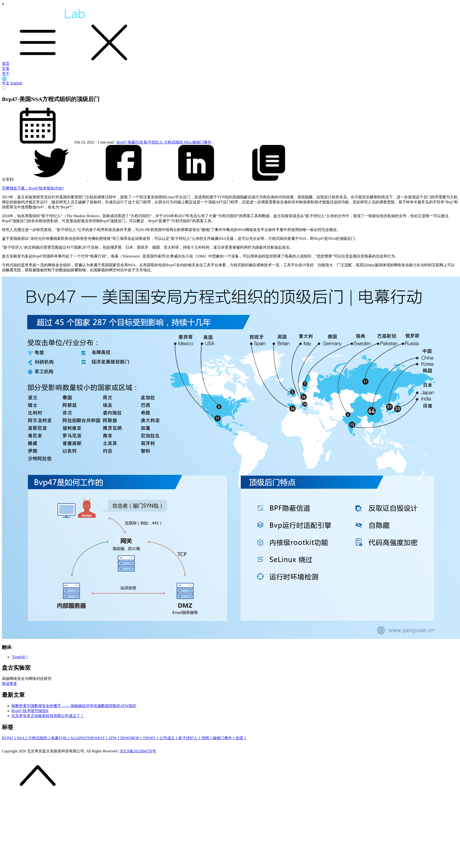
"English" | (20, 657)
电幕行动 (136, 142)
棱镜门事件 (202, 142)
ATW (114, 738)
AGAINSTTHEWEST (89, 738)
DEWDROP (131, 738)
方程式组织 (174, 142)
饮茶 (241, 738)
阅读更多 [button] (10, 684)
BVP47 (9, 738)
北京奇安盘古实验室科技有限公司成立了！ (48, 716)
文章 (6, 69)
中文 (6, 83)
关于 (6, 74)
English (16, 83)
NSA (188, 142)
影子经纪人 (154, 142)
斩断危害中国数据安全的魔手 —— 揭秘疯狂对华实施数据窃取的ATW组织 (74, 706)
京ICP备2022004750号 (138, 751)
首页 (6, 64)
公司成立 (169, 738)
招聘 (207, 738)
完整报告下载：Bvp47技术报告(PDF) (33, 188)
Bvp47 (122, 142)
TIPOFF (151, 738)
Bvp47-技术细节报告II (30, 711)
